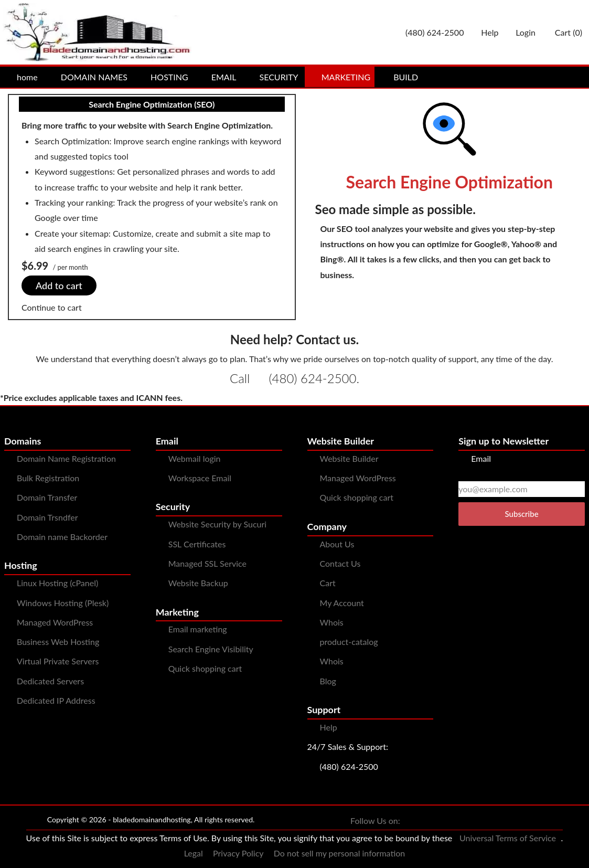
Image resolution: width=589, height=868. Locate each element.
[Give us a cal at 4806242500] (430, 32)
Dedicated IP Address (56, 700)
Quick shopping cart (205, 668)
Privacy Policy (238, 853)
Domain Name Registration (66, 458)
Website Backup (198, 583)
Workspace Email (200, 478)
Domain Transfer (47, 497)
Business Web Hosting (58, 642)
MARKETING (340, 77)
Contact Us (340, 563)
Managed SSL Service (207, 563)
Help (329, 727)
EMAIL (218, 77)
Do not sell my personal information (340, 853)
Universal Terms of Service (508, 838)
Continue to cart (52, 307)
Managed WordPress (55, 622)
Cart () (563, 32)
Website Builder (349, 458)
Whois (332, 622)
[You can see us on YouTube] (495, 821)
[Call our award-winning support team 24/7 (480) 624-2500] (485, 32)
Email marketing (198, 629)
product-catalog (349, 642)
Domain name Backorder (62, 537)
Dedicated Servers (50, 681)
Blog (328, 681)
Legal (194, 853)
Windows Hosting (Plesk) (63, 603)
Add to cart (59, 285)
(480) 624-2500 (312, 378)
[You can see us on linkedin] (516, 821)
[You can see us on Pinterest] (474, 821)
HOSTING (163, 77)
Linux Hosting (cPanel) (57, 583)
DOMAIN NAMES (88, 77)
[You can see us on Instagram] (453, 821)
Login (521, 32)
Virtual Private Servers (58, 661)
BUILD (399, 77)
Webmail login (195, 458)
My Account (342, 603)
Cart (328, 583)
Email (475, 458)
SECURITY (273, 77)
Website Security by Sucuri (217, 524)
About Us (337, 544)
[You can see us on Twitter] (432, 821)
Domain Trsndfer (47, 517)
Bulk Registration (48, 478)
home (21, 77)
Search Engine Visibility (211, 649)
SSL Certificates (197, 544)
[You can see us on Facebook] (411, 821)
